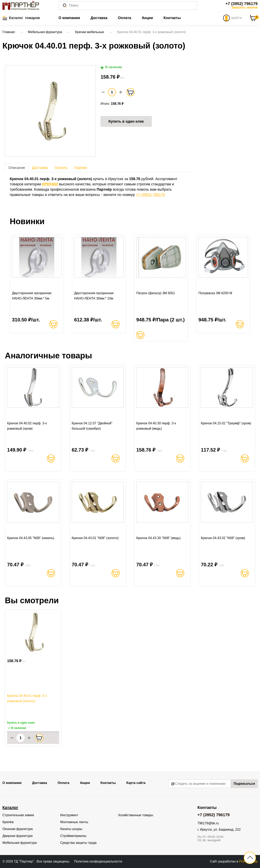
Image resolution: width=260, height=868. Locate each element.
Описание (17, 168)
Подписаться (244, 784)
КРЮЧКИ (50, 184)
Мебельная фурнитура (20, 843)
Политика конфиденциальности (98, 861)
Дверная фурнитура (17, 836)
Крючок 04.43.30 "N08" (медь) (158, 538)
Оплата (124, 18)
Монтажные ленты (74, 822)
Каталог (10, 807)
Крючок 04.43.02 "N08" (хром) (223, 538)
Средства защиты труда (78, 843)
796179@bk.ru (208, 823)
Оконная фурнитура (18, 829)
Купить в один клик (126, 121)
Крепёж (8, 822)
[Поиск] (128, 5)
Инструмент (69, 815)
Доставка (99, 18)
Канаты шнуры (71, 829)
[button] (21, 18)
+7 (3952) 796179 (242, 4)
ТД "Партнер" (24, 861)
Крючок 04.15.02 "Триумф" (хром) (226, 423)
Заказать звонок (244, 7)
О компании (69, 18)
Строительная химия (18, 815)
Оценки (80, 168)
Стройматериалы (73, 836)
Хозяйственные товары (136, 815)
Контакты (172, 18)
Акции (147, 18)
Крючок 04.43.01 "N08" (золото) (95, 538)
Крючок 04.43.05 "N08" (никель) (31, 538)
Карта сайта (136, 783)
